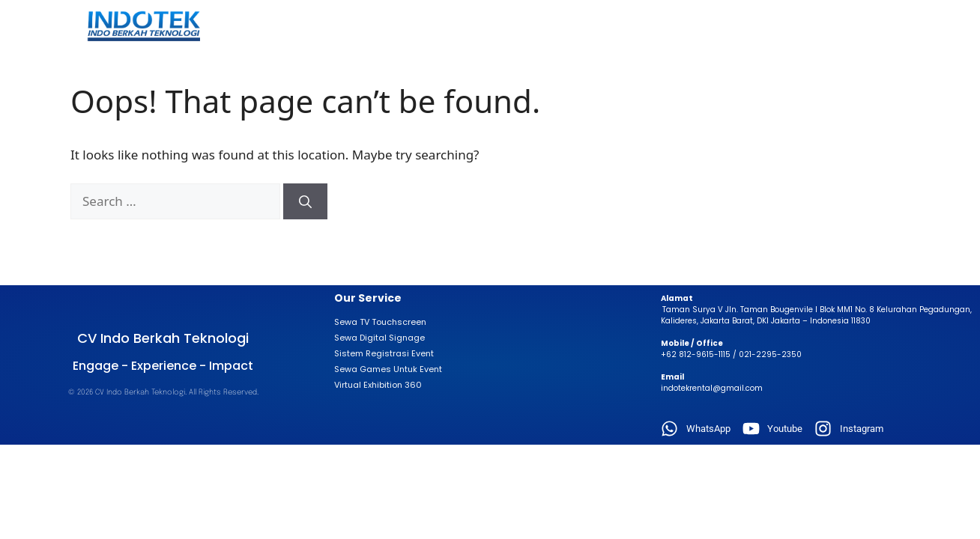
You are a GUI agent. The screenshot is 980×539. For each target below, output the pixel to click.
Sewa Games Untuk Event (388, 369)
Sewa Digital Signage (379, 338)
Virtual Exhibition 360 (378, 385)
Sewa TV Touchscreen (380, 322)
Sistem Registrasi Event (384, 353)
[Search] (305, 201)
